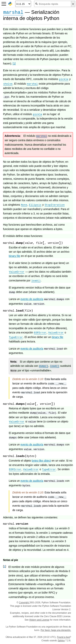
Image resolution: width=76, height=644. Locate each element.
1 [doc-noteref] (14, 63)
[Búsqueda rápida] (53, 4)
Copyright (24, 603)
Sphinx (61, 641)
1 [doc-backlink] (5, 566)
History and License (39, 620)
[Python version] (23, 4)
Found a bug (63, 637)
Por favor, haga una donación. (56, 630)
